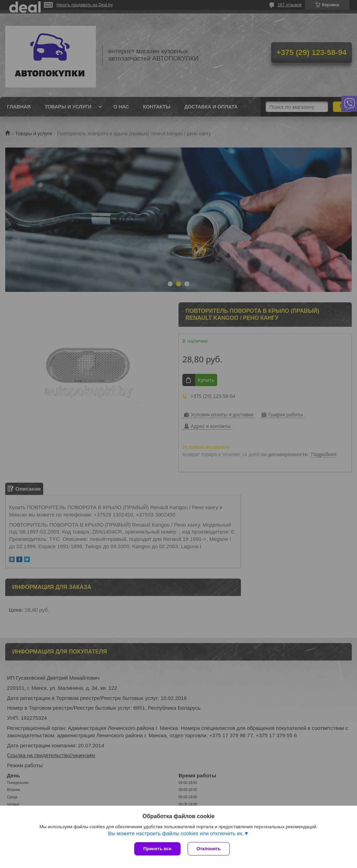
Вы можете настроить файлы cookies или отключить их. (176, 833)
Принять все (157, 849)
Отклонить (209, 849)
